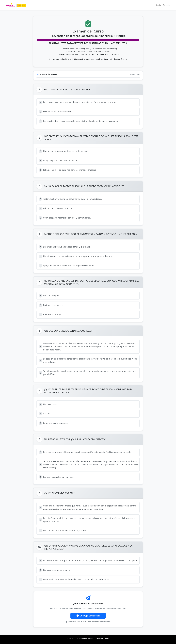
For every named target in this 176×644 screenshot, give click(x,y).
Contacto (166, 5)
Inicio (159, 5)
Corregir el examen (88, 616)
